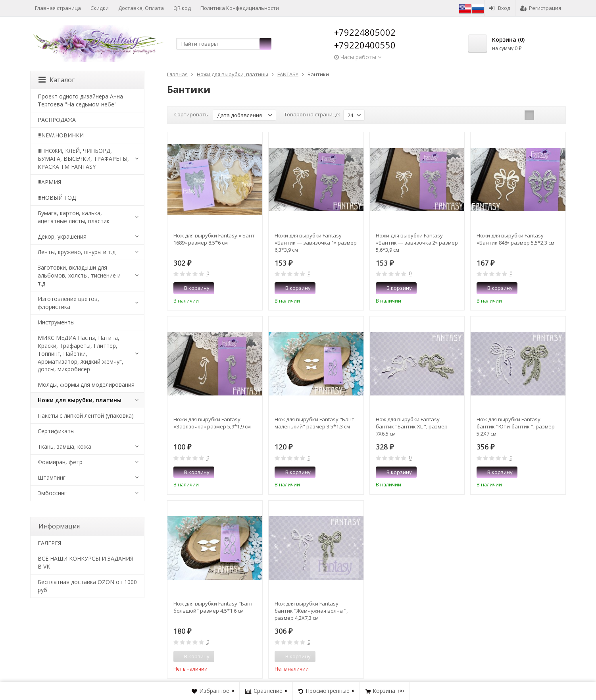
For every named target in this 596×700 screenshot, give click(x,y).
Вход (500, 8)
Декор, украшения (62, 236)
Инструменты (56, 322)
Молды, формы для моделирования (86, 385)
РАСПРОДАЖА (57, 120)
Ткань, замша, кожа (64, 446)
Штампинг (52, 477)
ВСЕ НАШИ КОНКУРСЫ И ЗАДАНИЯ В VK (86, 562)
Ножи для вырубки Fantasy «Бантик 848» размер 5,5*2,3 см (515, 239)
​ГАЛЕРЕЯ (49, 543)
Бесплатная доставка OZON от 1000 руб (87, 586)
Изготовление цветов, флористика (68, 303)
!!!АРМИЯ (49, 182)
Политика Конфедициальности (240, 8)
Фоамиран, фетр (60, 462)
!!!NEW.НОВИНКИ (61, 135)
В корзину (192, 288)
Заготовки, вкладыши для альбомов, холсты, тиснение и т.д (79, 275)
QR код (182, 8)
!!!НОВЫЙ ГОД (57, 198)
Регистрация (541, 8)
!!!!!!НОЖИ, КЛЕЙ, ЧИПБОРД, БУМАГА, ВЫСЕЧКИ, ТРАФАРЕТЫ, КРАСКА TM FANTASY (83, 159)
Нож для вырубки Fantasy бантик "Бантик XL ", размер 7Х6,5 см (412, 426)
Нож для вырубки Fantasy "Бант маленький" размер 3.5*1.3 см (314, 423)
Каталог (57, 80)
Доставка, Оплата (141, 8)
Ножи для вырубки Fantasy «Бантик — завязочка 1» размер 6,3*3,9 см (316, 243)
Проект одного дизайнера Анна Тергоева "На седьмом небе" (80, 100)
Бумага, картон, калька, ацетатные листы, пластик (74, 217)
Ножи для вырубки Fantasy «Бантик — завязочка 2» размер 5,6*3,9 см (417, 243)
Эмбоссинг (52, 493)
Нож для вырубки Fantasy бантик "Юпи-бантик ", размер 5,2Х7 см (516, 426)
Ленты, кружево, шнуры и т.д (77, 252)
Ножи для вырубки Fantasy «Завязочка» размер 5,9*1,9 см (212, 423)
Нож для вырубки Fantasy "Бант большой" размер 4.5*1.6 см (213, 607)
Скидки (100, 8)
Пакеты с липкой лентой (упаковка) (86, 416)
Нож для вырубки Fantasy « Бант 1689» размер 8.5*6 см (214, 239)
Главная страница (58, 8)
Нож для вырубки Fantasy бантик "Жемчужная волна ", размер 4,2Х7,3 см (311, 611)
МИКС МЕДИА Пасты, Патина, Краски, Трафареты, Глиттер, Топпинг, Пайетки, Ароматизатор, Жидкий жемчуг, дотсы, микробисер (81, 354)
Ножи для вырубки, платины (80, 400)
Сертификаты (56, 431)
